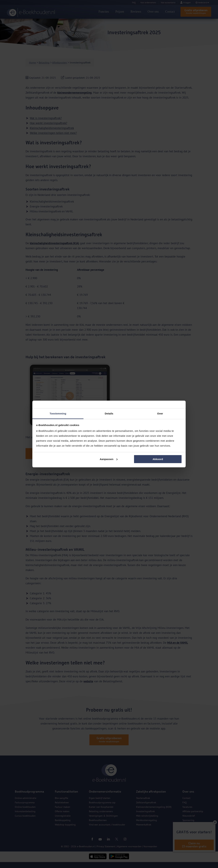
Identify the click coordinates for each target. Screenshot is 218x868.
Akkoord (158, 459)
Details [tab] (109, 413)
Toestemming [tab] (58, 413)
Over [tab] (160, 413)
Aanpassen (109, 459)
